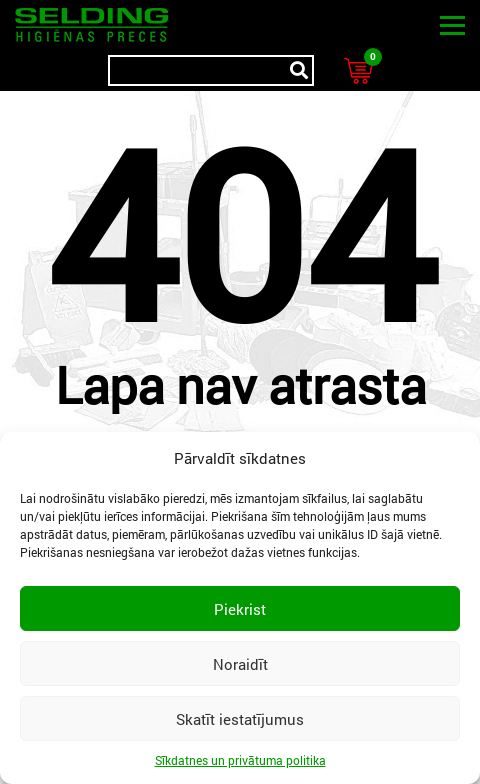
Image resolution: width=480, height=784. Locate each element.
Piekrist (240, 609)
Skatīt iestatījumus (240, 719)
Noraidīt (240, 664)
